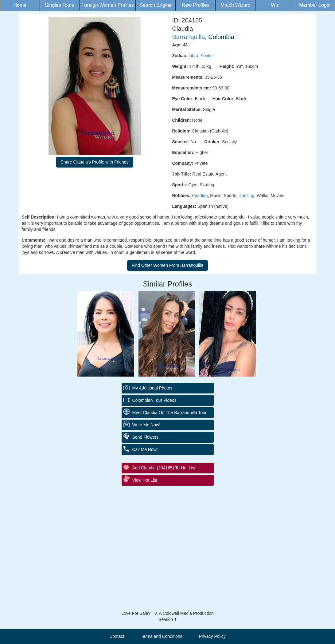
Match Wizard (236, 5)
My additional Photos (152, 388)
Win (275, 5)
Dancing (246, 196)
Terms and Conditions (161, 636)
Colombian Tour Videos (154, 400)
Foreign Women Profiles (108, 5)
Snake (207, 56)
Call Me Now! (145, 449)
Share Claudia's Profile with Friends (94, 162)
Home (20, 5)
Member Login (315, 5)
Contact (117, 636)
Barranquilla (189, 37)
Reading (200, 196)
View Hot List (145, 480)
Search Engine (156, 5)
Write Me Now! (146, 425)
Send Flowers (146, 437)
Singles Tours (60, 5)
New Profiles (196, 5)
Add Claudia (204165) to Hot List (164, 468)
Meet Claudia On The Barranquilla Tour (169, 413)
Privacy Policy (212, 636)
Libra (193, 56)
